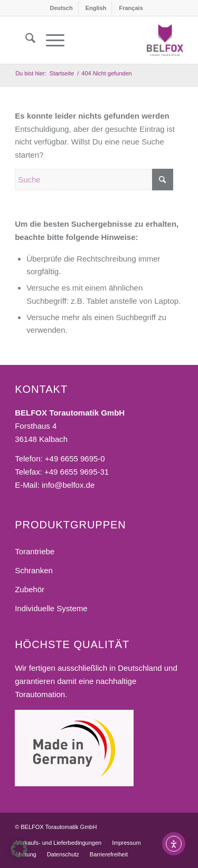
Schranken (34, 570)
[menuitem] (61, 8)
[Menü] (50, 40)
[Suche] (25, 40)
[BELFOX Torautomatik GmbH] (165, 40)
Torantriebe (35, 551)
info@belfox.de (68, 485)
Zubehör (30, 589)
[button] (19, 849)
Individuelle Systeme (51, 608)
